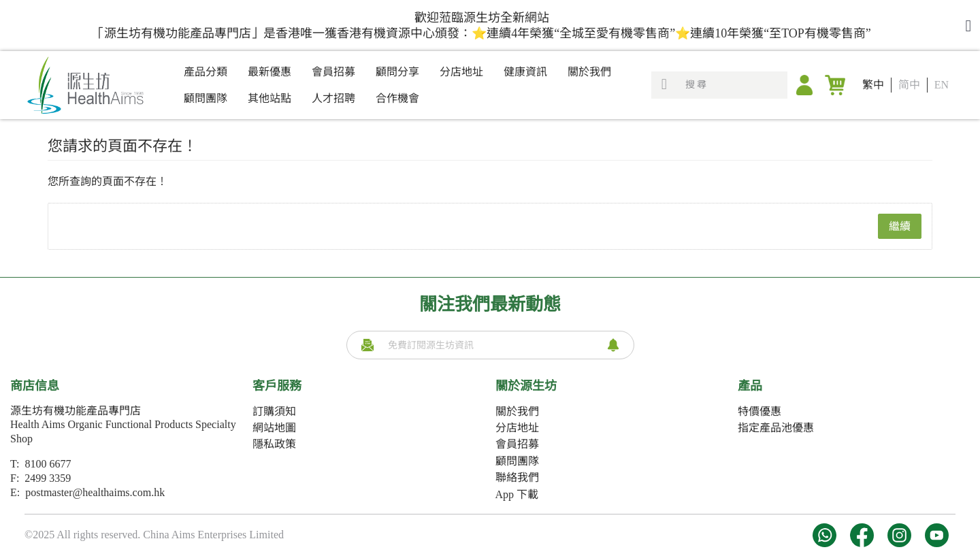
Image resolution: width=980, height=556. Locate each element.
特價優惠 (759, 411)
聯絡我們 (517, 477)
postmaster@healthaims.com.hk (95, 492)
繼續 (900, 226)
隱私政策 (274, 444)
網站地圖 (274, 428)
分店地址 (517, 428)
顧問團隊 (517, 461)
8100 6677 (48, 464)
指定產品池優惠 (776, 428)
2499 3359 (48, 478)
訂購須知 (274, 411)
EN (942, 85)
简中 (909, 85)
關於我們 (517, 411)
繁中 (873, 85)
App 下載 (517, 494)
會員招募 (517, 444)
